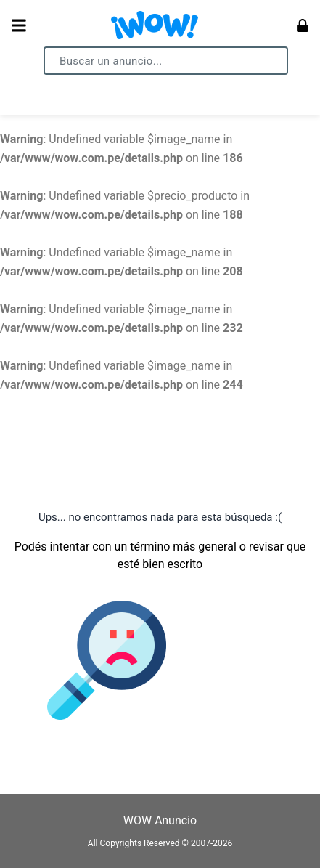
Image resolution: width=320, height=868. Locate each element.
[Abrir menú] (19, 25)
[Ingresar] (303, 25)
